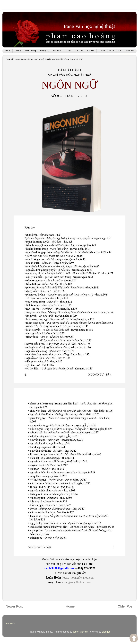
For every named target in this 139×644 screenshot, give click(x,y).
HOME (8, 51)
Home (70, 606)
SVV (120, 51)
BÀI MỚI (10, 624)
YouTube (130, 51)
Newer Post (14, 606)
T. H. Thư (79, 51)
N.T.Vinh (57, 51)
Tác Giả (18, 51)
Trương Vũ (45, 51)
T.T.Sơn (68, 51)
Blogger (106, 632)
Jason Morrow (80, 632)
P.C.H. (112, 51)
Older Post (126, 606)
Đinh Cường (31, 51)
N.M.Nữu (91, 51)
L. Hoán (102, 51)
